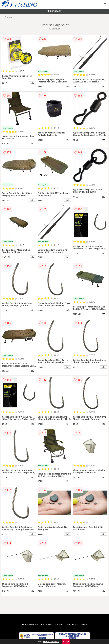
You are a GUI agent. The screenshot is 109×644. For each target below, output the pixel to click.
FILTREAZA (54, 11)
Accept (66, 641)
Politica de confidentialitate (55, 624)
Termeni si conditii (29, 624)
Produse (9, 17)
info (32, 83)
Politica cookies (80, 624)
